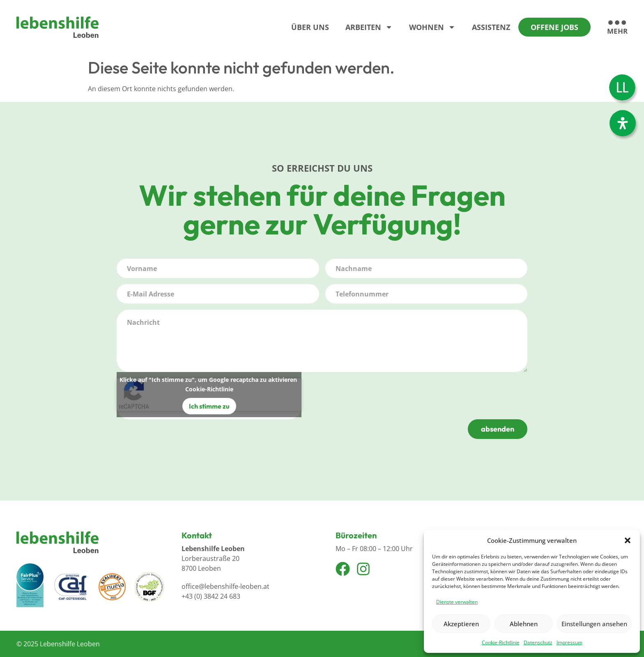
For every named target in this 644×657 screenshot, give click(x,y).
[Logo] (57, 27)
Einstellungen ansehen (594, 624)
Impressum (569, 642)
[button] (628, 540)
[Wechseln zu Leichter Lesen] (622, 87)
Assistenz (491, 27)
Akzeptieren (461, 624)
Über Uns (310, 27)
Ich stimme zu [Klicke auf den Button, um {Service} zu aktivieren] (209, 406)
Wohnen (432, 27)
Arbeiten (369, 27)
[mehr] (617, 28)
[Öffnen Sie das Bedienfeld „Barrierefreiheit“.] (623, 123)
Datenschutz (538, 642)
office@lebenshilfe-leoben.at (225, 586)
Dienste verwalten (457, 602)
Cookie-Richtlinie (501, 642)
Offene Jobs (554, 27)
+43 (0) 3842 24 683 (211, 596)
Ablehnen (524, 624)
